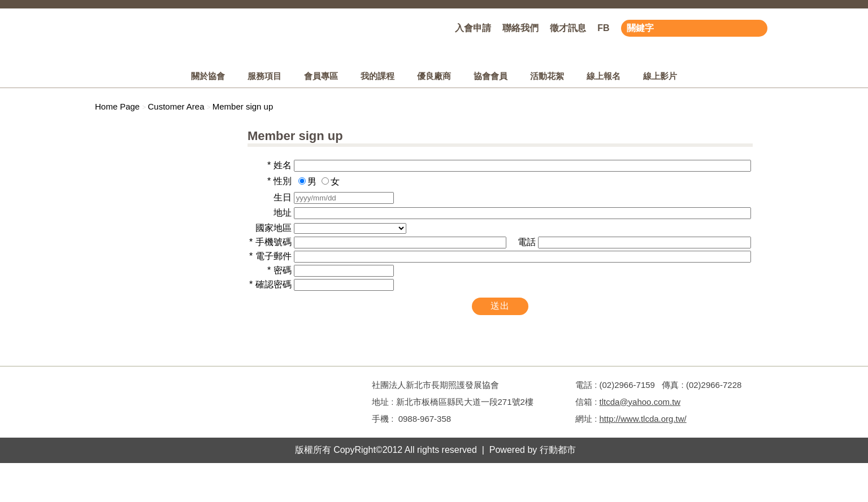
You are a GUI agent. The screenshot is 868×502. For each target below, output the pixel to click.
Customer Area (176, 106)
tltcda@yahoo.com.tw (640, 402)
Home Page (117, 106)
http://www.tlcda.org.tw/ (643, 419)
